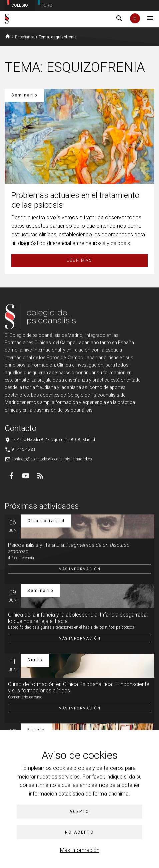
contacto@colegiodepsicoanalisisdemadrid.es (52, 459)
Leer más (79, 260)
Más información (80, 850)
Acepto (79, 812)
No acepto (80, 832)
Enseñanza (25, 37)
